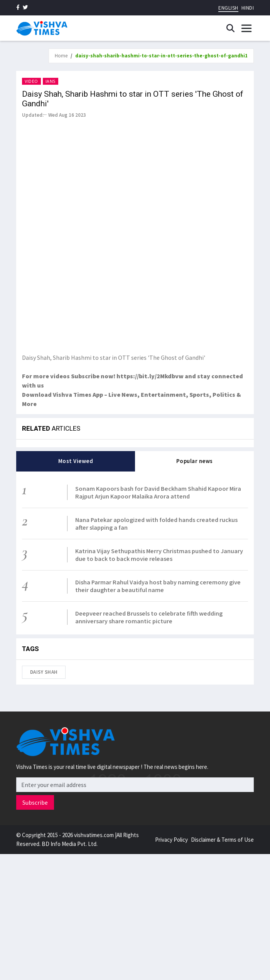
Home (61, 56)
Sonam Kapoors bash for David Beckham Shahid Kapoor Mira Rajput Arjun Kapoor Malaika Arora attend (158, 492)
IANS (51, 81)
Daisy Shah (44, 672)
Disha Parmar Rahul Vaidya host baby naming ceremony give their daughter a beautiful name (158, 586)
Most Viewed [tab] (76, 461)
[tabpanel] (135, 553)
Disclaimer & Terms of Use (222, 840)
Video (31, 81)
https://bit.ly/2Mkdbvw (150, 376)
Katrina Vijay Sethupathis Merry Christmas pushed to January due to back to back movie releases (159, 555)
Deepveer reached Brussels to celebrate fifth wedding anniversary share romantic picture (149, 617)
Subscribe (35, 802)
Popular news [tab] (195, 461)
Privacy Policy (171, 840)
